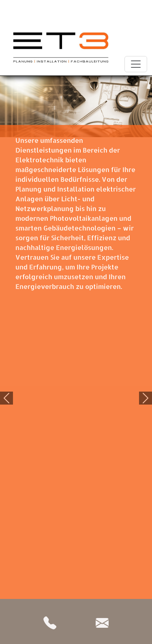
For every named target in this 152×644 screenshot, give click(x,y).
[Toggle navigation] (136, 64)
